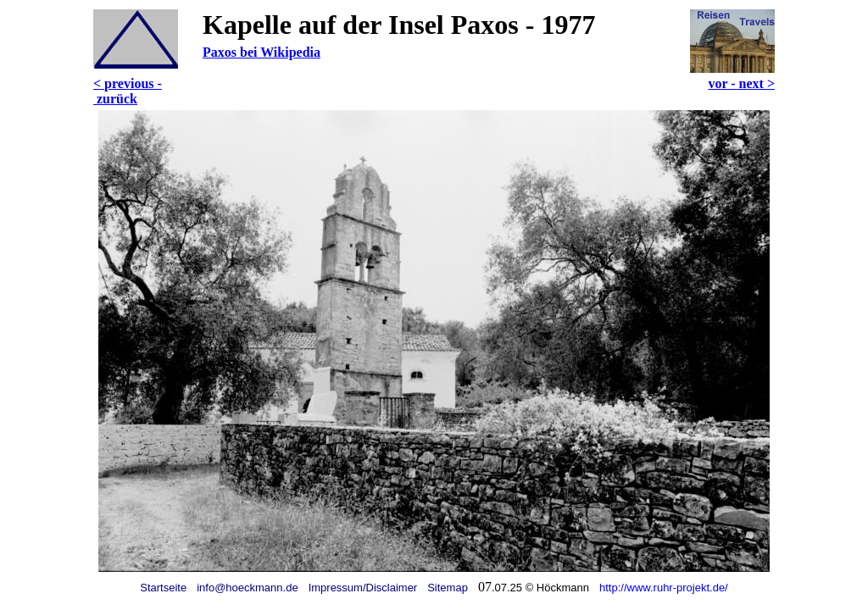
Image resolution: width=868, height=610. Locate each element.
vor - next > (741, 83)
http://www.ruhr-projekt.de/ (664, 588)
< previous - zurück (128, 91)
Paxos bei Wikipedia (262, 52)
